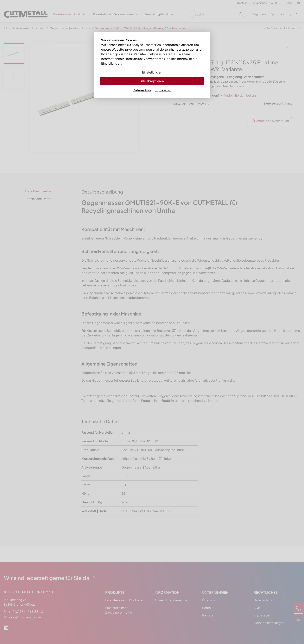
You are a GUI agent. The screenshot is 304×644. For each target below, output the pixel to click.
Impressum (163, 90)
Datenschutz (142, 90)
